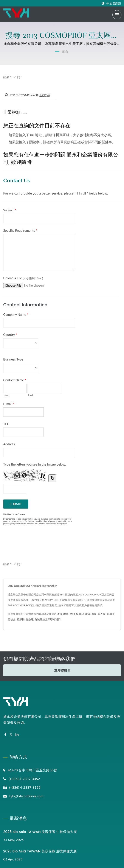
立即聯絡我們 (53, 619)
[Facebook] (5, 735)
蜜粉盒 (12, 619)
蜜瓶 (94, 614)
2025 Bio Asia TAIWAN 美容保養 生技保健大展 (40, 832)
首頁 (65, 51)
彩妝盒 (111, 614)
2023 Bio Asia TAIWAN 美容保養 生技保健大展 (40, 851)
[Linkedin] (17, 735)
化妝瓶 (30, 619)
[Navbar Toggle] (117, 15)
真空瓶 (102, 614)
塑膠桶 (21, 619)
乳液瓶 (58, 614)
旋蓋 (79, 614)
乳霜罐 (86, 614)
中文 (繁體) (114, 3)
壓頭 (72, 614)
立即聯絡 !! (62, 670)
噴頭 (66, 614)
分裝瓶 (39, 619)
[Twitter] (11, 735)
